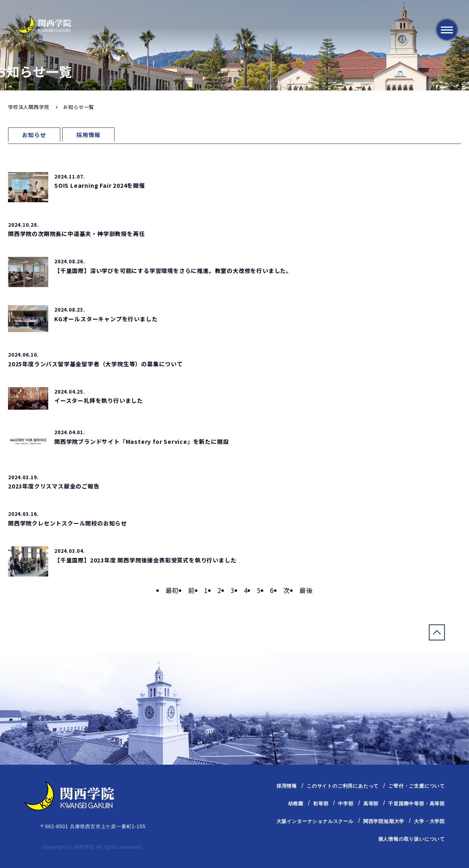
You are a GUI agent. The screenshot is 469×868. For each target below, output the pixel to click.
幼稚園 (296, 804)
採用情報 (88, 135)
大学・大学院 (429, 821)
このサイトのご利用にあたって (343, 786)
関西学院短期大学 (384, 821)
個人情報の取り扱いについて (412, 839)
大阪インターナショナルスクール (315, 821)
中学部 (346, 804)
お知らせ (34, 135)
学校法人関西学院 (29, 107)
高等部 (371, 804)
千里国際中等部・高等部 (417, 804)
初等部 (321, 804)
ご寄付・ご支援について (417, 786)
